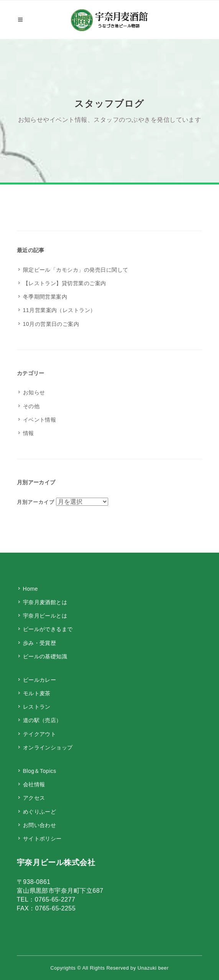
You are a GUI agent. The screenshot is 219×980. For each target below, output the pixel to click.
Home (30, 589)
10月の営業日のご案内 (51, 324)
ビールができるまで (48, 629)
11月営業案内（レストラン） (59, 310)
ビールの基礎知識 (45, 656)
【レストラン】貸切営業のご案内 (65, 283)
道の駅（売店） (42, 720)
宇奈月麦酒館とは (45, 602)
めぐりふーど (40, 812)
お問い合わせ (40, 825)
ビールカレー (40, 680)
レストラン (37, 707)
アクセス (34, 798)
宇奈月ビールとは (45, 616)
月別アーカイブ (36, 502)
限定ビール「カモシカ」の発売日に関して (76, 270)
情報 (29, 433)
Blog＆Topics (40, 771)
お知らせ (34, 392)
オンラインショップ (48, 747)
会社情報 (34, 784)
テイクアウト (40, 734)
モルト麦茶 (37, 693)
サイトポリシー (42, 839)
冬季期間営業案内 (45, 297)
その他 (31, 406)
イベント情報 (40, 420)
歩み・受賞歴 (40, 643)
